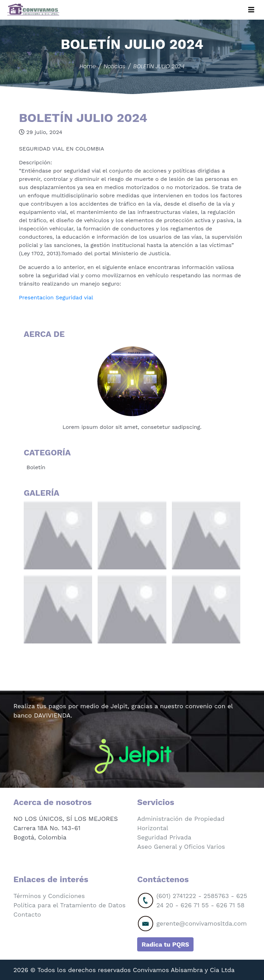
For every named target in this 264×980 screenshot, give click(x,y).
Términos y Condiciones (49, 896)
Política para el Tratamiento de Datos (69, 905)
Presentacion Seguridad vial (56, 297)
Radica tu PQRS (165, 944)
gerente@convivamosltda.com (202, 923)
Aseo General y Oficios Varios (181, 847)
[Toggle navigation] (251, 10)
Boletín (36, 467)
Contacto (27, 914)
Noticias (115, 66)
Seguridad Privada (164, 837)
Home (87, 66)
